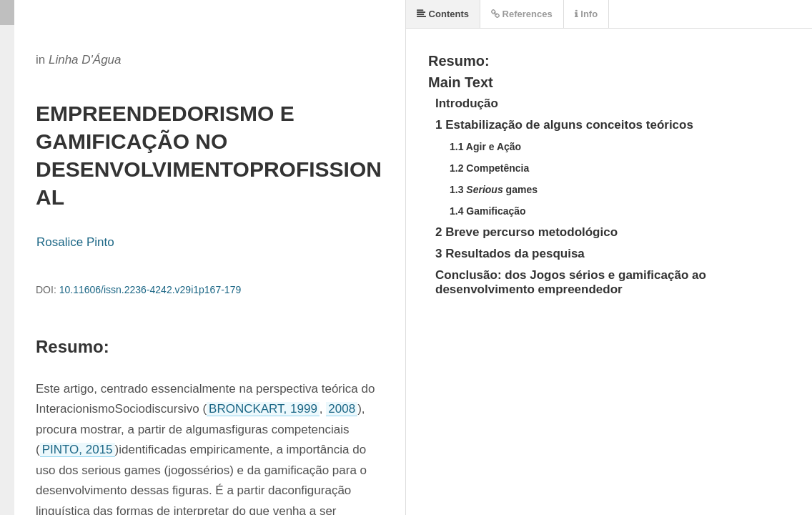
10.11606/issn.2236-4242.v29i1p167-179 (150, 290)
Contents (443, 14)
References (522, 14)
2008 (342, 409)
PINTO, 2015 (78, 450)
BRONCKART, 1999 (263, 409)
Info (586, 14)
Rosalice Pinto (75, 242)
